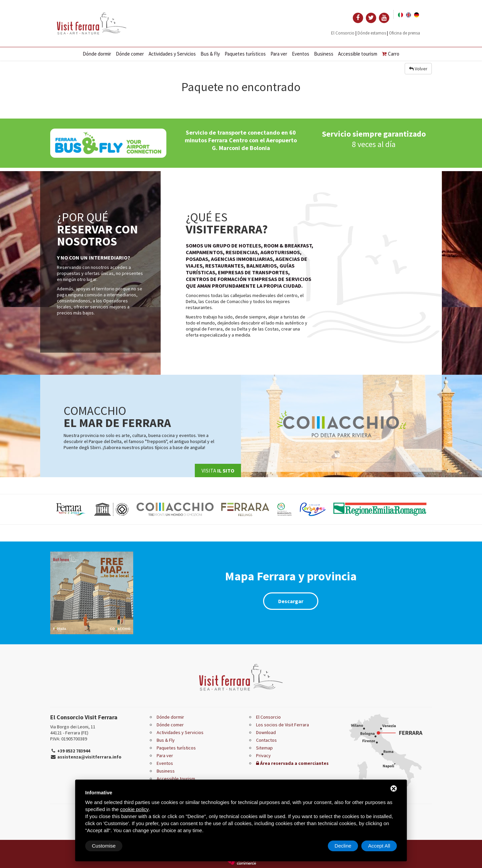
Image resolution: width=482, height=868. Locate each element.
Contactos (266, 740)
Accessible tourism (358, 54)
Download (266, 732)
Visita (218, 471)
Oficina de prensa (405, 33)
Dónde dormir (97, 54)
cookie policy (135, 809)
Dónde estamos (372, 33)
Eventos (301, 54)
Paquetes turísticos (245, 54)
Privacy (263, 755)
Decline (343, 846)
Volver (418, 69)
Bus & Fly (210, 54)
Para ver (279, 54)
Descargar (291, 601)
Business (324, 54)
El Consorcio (343, 33)
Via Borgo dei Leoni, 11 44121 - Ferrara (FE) (73, 730)
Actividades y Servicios (172, 54)
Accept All (379, 846)
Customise (104, 846)
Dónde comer (130, 54)
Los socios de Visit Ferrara (283, 725)
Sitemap (264, 748)
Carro (391, 54)
